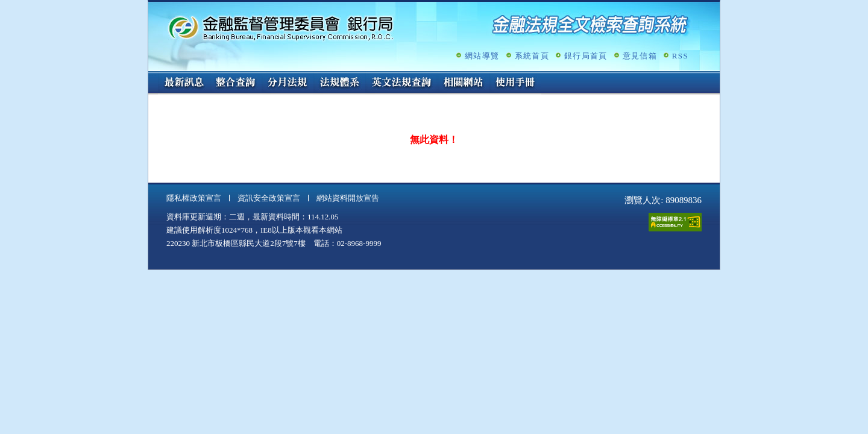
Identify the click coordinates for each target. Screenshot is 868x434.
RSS (680, 56)
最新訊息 (184, 83)
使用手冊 (515, 83)
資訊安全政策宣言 (269, 198)
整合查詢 (236, 83)
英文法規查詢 (401, 83)
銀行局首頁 (586, 56)
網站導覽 (482, 56)
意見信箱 (640, 56)
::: (152, 76)
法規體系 (339, 83)
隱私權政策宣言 (194, 198)
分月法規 (288, 83)
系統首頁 (532, 56)
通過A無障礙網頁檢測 (675, 222)
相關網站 (464, 83)
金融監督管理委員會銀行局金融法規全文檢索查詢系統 (281, 27)
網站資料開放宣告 (348, 198)
